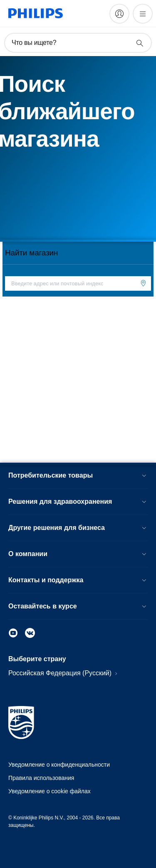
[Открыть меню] (143, 14)
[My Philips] (119, 14)
